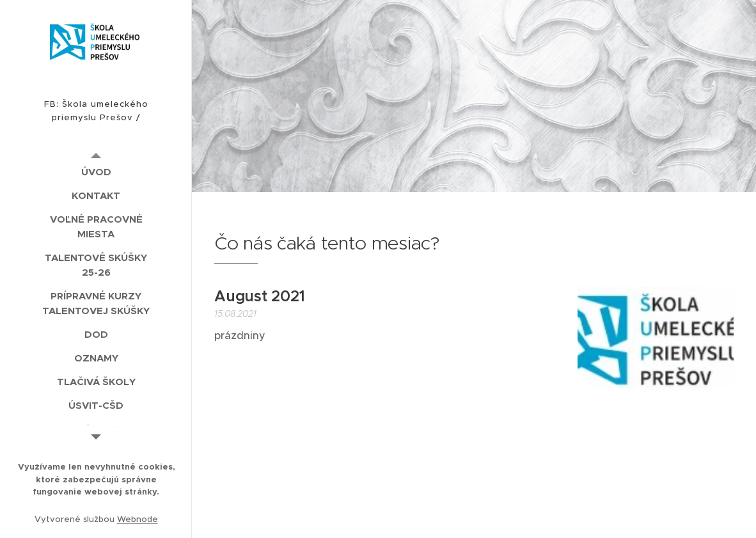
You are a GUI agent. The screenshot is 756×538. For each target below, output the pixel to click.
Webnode (138, 519)
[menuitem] (96, 172)
